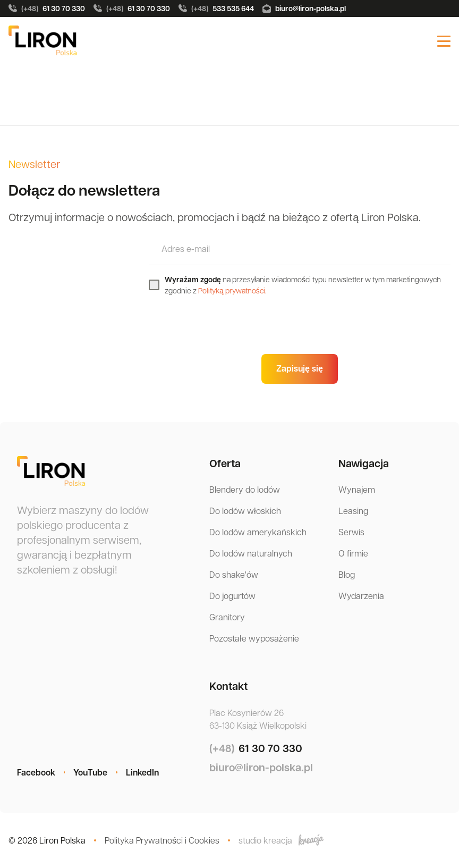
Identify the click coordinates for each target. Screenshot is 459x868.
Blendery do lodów (245, 489)
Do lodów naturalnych (251, 553)
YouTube (90, 772)
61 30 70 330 (47, 9)
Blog (347, 574)
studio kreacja (281, 840)
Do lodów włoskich (245, 511)
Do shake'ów (234, 574)
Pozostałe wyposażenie (254, 638)
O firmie (353, 553)
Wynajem (357, 489)
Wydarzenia (361, 596)
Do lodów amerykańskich (258, 532)
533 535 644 (216, 9)
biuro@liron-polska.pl (304, 8)
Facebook (36, 772)
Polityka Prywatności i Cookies (162, 840)
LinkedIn (142, 772)
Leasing (353, 511)
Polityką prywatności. (232, 290)
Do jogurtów (232, 596)
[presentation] (229, 325)
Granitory (227, 617)
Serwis (351, 532)
